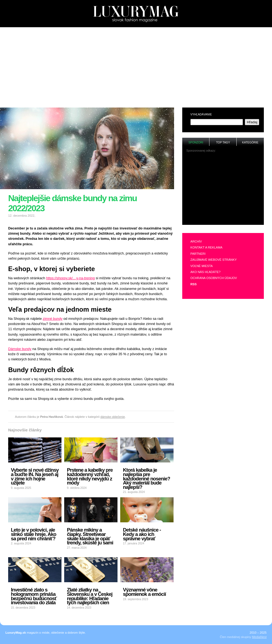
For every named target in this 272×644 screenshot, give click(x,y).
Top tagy (223, 142)
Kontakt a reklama (206, 247)
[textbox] (217, 122)
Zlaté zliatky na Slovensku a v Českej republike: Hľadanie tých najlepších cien (90, 596)
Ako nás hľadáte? (205, 272)
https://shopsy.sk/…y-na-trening (70, 278)
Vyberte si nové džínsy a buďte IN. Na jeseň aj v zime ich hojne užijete (35, 476)
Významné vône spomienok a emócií (144, 592)
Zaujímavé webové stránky (214, 260)
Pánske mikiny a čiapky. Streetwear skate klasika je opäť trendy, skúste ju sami (90, 536)
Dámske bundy (20, 349)
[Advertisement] (136, 66)
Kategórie (250, 142)
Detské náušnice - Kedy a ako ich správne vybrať (142, 534)
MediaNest (259, 637)
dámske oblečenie (113, 417)
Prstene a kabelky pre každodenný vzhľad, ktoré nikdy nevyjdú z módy (90, 476)
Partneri (198, 254)
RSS (194, 284)
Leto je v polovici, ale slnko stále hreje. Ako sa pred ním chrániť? (33, 534)
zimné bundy (53, 319)
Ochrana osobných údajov (214, 278)
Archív (196, 241)
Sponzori (196, 142)
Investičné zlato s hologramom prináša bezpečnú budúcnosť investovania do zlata (34, 596)
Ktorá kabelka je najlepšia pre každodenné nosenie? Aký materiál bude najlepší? (146, 479)
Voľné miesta (202, 266)
